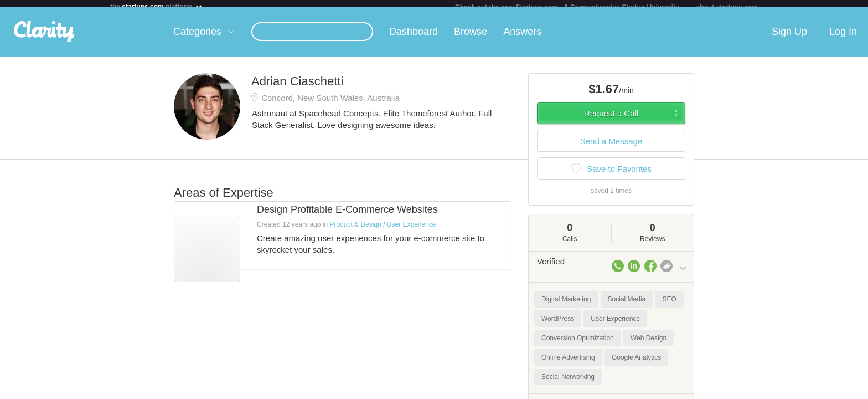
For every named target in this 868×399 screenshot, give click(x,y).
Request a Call (611, 120)
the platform (157, 6)
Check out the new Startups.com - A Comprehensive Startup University (567, 7)
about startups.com (727, 7)
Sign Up (789, 38)
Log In (843, 38)
